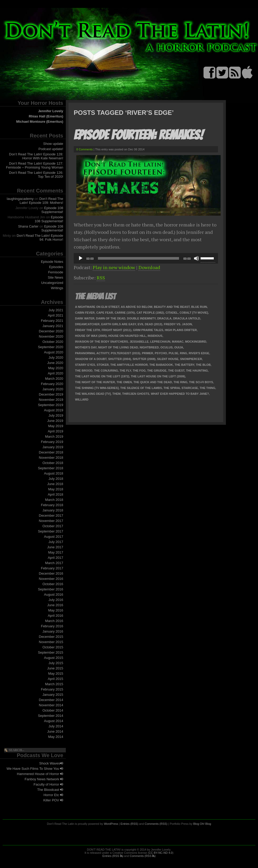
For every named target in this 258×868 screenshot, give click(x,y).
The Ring (180, 382)
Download (149, 267)
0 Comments (85, 149)
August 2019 (54, 410)
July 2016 (56, 600)
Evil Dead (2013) (150, 324)
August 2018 (54, 473)
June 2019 (55, 421)
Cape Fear (105, 313)
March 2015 (54, 684)
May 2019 (56, 426)
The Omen (124, 382)
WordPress (111, 824)
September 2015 (51, 652)
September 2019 (51, 405)
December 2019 (51, 394)
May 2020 (56, 368)
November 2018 (51, 458)
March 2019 (54, 437)
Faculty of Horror (48, 784)
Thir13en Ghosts (136, 394)
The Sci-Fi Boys (201, 382)
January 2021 (53, 326)
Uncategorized (52, 283)
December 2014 (51, 700)
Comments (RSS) (156, 824)
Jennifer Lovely (51, 111)
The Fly (125, 371)
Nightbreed (149, 347)
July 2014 (56, 726)
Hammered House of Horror (40, 774)
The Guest (176, 371)
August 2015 (54, 658)
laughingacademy (20, 199)
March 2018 (54, 500)
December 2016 (51, 573)
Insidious (155, 336)
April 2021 (55, 315)
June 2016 (55, 605)
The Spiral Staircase (181, 388)
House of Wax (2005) (91, 336)
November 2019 (51, 400)
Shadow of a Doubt (91, 359)
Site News (55, 277)
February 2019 (52, 442)
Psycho (161, 353)
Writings (57, 288)
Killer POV (53, 800)
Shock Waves (51, 763)
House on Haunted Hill (127, 336)
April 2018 (55, 494)
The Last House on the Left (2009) (158, 376)
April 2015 (55, 679)
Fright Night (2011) (116, 330)
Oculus (166, 347)
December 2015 (51, 637)
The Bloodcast (50, 790)
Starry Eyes (85, 365)
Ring (183, 353)
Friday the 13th (88, 330)
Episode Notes (52, 262)
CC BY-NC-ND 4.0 (161, 853)
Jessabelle (139, 342)
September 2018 (51, 468)
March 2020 (54, 379)
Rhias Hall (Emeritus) (46, 116)
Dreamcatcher (87, 324)
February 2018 (52, 505)
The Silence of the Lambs (141, 388)
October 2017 (53, 526)
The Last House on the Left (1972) (102, 376)
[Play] (81, 258)
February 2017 (52, 568)
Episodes (56, 267)
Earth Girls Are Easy (118, 324)
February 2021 (52, 321)
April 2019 (55, 431)
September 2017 (51, 531)
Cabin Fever (85, 313)
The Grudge (157, 371)
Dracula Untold (187, 318)
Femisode (56, 272)
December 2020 (51, 331)
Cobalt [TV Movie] (194, 313)
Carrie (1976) (125, 313)
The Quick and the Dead (153, 382)
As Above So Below (137, 307)
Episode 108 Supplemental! (52, 210)
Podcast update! (51, 149)
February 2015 (52, 689)
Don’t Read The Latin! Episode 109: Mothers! (42, 201)
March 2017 (54, 563)
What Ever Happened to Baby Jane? (180, 394)
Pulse (173, 353)
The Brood (84, 371)
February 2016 (52, 626)
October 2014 (53, 710)
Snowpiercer (191, 359)
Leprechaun (160, 342)
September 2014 (51, 716)
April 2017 (55, 558)
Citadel (172, 313)
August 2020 (54, 352)
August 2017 (54, 537)
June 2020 (55, 363)
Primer (148, 353)
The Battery (184, 365)
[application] (146, 258)
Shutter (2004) (120, 359)
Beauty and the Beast (172, 307)
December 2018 (51, 452)
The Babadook (161, 365)
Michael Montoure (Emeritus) (40, 122)
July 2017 (56, 542)
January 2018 (53, 510)
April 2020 (55, 373)
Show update (53, 144)
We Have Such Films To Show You (35, 769)
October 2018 (53, 463)
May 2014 (56, 737)
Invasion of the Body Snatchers (101, 342)
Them (116, 394)
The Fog (139, 371)
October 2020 (53, 342)
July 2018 (56, 479)
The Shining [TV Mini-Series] (97, 388)
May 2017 (56, 552)
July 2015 (56, 663)
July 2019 (56, 415)
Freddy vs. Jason (178, 324)
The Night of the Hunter (95, 382)
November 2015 (51, 642)
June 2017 (55, 547)
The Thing (207, 388)
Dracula (164, 318)
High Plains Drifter (181, 330)
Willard (82, 400)
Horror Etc (53, 795)
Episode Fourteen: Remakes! (138, 135)
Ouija (179, 347)
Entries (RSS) (129, 824)
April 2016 (55, 616)
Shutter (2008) (144, 359)
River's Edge (199, 353)
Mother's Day (86, 347)
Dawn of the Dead (111, 318)
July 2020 (56, 357)
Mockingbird (196, 342)
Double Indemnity (141, 318)
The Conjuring (106, 371)
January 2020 (53, 389)
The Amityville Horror (129, 365)
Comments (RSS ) (143, 856)
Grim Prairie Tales (148, 330)
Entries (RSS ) (113, 856)
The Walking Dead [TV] (93, 394)
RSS (101, 278)
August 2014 (54, 721)
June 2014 (55, 731)
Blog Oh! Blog (202, 824)
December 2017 (51, 516)
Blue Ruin (199, 307)
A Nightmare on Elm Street (97, 307)
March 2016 (54, 621)
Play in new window (114, 267)
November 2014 (51, 705)
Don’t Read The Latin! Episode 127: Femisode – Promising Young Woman (35, 165)
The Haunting (197, 371)
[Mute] (196, 258)
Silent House (168, 359)
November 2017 (51, 521)
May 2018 (56, 489)
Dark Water (85, 318)
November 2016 (51, 579)
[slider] (139, 258)
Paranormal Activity (92, 353)
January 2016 (53, 631)
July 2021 (56, 310)
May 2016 (56, 610)
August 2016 (54, 595)
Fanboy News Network (44, 779)
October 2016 (53, 584)
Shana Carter (28, 226)
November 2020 (51, 336)
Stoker (103, 365)
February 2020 (52, 384)
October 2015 (53, 647)
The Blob (203, 365)
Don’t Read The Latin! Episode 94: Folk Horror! (40, 238)
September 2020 (51, 347)
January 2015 (53, 695)
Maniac (178, 342)
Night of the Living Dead (118, 347)
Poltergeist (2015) (126, 353)
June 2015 (55, 668)
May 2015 (56, 674)
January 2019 (53, 447)
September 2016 (51, 589)
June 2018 (55, 484)
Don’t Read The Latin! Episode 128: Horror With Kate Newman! (36, 156)
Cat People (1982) (150, 313)
